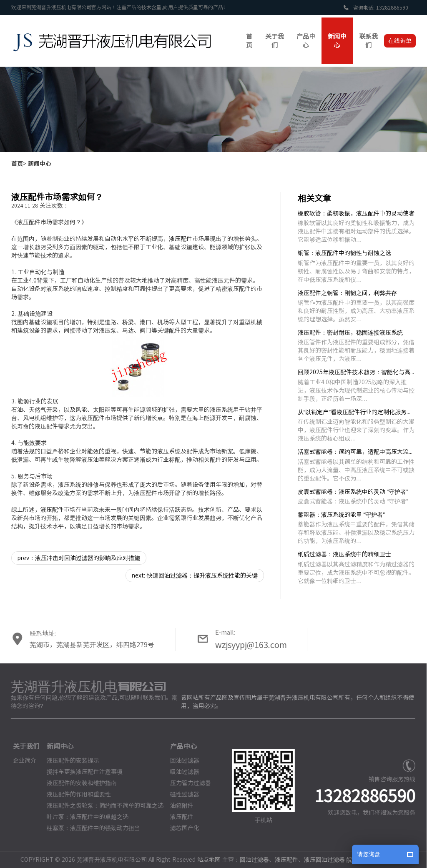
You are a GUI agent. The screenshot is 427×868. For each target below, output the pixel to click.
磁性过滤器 (181, 794)
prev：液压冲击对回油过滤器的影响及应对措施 (79, 558)
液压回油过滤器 (321, 860)
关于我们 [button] (275, 41)
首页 (17, 164)
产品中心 (180, 746)
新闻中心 (40, 164)
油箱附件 (178, 805)
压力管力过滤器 (187, 783)
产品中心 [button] (306, 41)
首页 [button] (249, 41)
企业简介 (21, 760)
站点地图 (205, 860)
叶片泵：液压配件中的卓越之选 (84, 817)
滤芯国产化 (181, 828)
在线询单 (400, 41)
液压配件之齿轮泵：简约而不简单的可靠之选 (101, 805)
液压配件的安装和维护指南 (78, 783)
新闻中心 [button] (337, 41)
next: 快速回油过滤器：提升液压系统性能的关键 (195, 575)
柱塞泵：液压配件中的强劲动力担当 (90, 828)
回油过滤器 (181, 760)
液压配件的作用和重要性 (75, 794)
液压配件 (181, 239)
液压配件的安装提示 (69, 760)
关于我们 (23, 746)
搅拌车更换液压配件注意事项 (81, 772)
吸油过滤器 (181, 772)
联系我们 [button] (368, 41)
